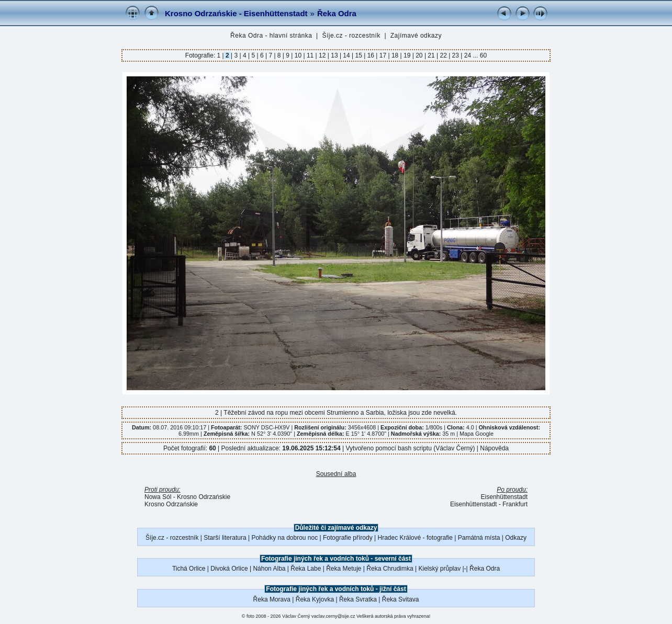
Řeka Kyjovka (315, 599)
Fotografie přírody (348, 538)
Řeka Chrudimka (390, 569)
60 (483, 55)
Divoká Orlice (229, 569)
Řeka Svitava (401, 599)
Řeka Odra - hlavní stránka (271, 36)
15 (359, 55)
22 (443, 55)
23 (455, 55)
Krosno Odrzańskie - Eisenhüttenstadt (236, 13)
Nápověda (494, 448)
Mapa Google (477, 434)
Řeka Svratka (358, 599)
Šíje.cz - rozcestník (351, 36)
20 (419, 55)
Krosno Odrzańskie (171, 504)
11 (310, 55)
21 (431, 55)
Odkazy (516, 538)
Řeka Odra (337, 13)
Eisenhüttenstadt (504, 497)
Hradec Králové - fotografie (415, 538)
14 (346, 55)
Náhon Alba (269, 569)
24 (467, 55)
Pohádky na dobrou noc (284, 538)
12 (322, 55)
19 (407, 55)
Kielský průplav (439, 569)
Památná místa (479, 538)
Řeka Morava (272, 599)
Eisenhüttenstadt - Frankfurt (489, 504)
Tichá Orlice (189, 569)
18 (395, 55)
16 (371, 55)
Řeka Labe (306, 569)
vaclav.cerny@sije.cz (333, 616)
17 (383, 55)
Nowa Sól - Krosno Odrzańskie (187, 497)
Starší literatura (225, 538)
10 (298, 55)
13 (334, 55)
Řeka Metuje (344, 569)
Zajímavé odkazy (416, 36)
